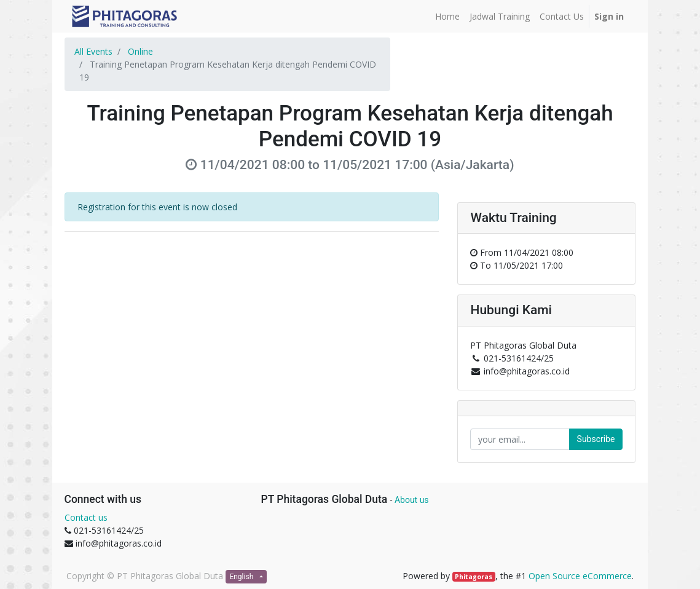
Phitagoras (474, 577)
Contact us (86, 517)
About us (412, 500)
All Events (93, 51)
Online (140, 51)
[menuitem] (447, 16)
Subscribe (596, 439)
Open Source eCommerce (580, 576)
